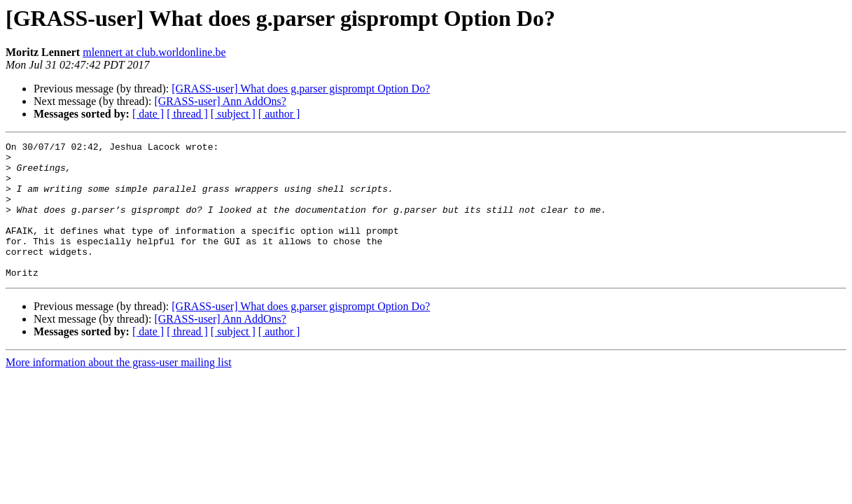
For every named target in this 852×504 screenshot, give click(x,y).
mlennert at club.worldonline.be (154, 52)
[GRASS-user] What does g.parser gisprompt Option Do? (301, 89)
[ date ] (148, 114)
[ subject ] (233, 114)
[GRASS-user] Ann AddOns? (220, 101)
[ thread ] (187, 114)
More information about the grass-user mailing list (119, 390)
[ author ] (279, 114)
